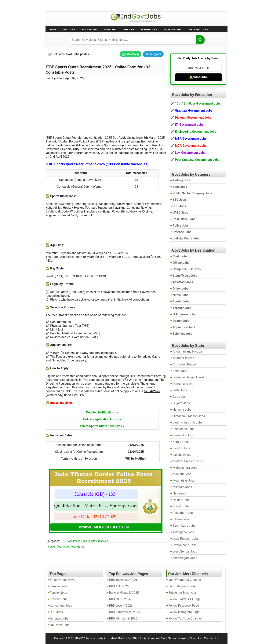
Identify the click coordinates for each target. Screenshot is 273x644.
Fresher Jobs (149, 30)
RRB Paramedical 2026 (125, 612)
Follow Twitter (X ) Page (185, 599)
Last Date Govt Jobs (109, 5)
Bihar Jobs (180, 371)
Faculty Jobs (58, 593)
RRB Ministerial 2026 (123, 618)
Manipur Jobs (182, 474)
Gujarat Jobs (181, 403)
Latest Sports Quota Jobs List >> (102, 426)
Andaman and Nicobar (188, 352)
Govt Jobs (69, 30)
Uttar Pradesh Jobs (186, 539)
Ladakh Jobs (181, 448)
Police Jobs (80, 541)
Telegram (153, 54)
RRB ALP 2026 (119, 586)
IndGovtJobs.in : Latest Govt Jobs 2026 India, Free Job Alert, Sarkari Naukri (137, 638)
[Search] (200, 40)
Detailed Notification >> (102, 412)
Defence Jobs (59, 618)
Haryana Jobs (182, 410)
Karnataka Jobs (183, 435)
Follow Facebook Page (184, 606)
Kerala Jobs (181, 442)
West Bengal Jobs (185, 551)
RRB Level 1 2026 (121, 606)
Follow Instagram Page (184, 612)
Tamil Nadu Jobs (184, 526)
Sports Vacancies (98, 541)
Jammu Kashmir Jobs (188, 422)
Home (53, 30)
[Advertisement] (106, 106)
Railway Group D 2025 (124, 593)
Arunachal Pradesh (185, 364)
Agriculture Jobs (61, 606)
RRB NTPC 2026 (120, 599)
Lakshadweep (182, 455)
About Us (196, 638)
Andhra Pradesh (183, 358)
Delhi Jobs (180, 390)
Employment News (81, 5)
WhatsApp (131, 54)
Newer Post (55, 547)
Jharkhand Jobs (184, 429)
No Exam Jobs (56, 5)
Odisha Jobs (181, 500)
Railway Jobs (90, 30)
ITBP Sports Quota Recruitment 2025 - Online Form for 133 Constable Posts (98, 70)
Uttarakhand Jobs (185, 545)
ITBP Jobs (67, 541)
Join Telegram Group (183, 586)
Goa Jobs (179, 397)
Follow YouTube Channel (185, 618)
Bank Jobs (110, 30)
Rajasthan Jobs (183, 513)
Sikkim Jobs (181, 519)
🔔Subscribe (198, 77)
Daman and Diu (183, 384)
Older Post (70, 547)
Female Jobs (58, 586)
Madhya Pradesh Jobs (188, 461)
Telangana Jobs (183, 532)
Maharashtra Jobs (185, 468)
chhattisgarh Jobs (185, 558)
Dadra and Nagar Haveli (189, 377)
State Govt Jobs (198, 30)
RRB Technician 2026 (123, 580)
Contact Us (211, 638)
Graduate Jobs (173, 30)
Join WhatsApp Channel (185, 580)
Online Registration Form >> (102, 419)
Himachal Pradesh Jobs (189, 416)
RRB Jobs (56, 612)
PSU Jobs (129, 30)
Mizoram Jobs (182, 487)
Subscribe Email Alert (183, 593)
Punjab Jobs (181, 506)
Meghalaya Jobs (184, 481)
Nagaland (179, 493)
